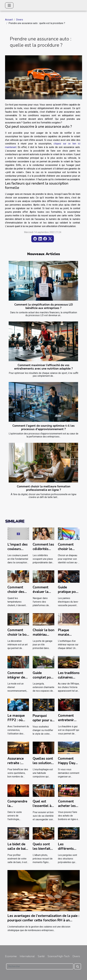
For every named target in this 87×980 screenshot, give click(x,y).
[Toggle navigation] (9, 5)
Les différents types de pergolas (66, 851)
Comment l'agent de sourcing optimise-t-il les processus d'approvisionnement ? (43, 427)
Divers (20, 20)
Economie (11, 956)
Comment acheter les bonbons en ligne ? (67, 808)
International (27, 956)
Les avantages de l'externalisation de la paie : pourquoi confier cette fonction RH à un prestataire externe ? (43, 920)
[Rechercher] (40, 966)
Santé (41, 956)
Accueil (9, 20)
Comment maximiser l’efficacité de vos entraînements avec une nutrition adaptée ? (43, 367)
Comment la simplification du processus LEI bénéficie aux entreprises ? (44, 306)
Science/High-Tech (59, 956)
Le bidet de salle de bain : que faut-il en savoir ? (18, 851)
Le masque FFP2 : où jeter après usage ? (16, 722)
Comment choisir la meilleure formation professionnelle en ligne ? (44, 488)
